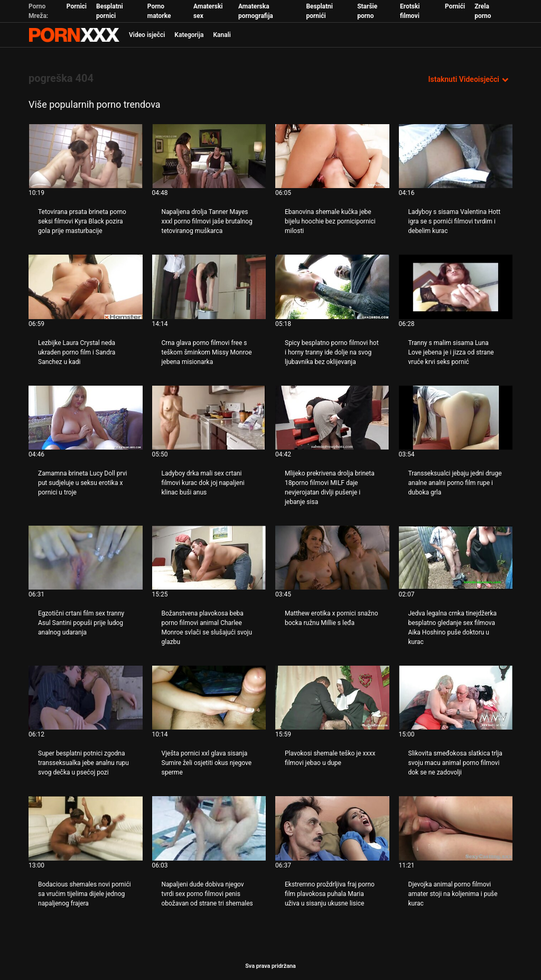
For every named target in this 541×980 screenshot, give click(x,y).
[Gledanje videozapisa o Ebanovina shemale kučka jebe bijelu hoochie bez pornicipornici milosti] (332, 156)
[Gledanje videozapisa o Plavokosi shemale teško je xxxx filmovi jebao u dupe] (332, 698)
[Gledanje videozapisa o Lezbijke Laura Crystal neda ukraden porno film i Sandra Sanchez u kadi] (86, 287)
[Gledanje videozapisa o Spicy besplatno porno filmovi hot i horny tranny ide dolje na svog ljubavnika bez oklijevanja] (332, 287)
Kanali (222, 35)
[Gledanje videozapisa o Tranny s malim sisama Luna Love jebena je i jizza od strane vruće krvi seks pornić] (456, 287)
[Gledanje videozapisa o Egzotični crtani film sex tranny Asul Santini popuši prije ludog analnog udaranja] (86, 558)
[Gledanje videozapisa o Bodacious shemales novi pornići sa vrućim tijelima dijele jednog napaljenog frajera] (86, 828)
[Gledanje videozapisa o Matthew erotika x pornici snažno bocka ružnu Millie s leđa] (332, 558)
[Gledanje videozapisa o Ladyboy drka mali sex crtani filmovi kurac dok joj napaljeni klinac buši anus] (209, 418)
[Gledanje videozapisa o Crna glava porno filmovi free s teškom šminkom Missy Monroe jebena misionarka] (209, 287)
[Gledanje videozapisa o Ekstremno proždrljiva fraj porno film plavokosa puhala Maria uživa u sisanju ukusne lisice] (332, 828)
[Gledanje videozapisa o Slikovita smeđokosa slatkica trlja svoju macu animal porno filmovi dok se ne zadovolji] (456, 698)
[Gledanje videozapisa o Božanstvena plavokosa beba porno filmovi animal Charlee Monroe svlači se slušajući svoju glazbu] (209, 558)
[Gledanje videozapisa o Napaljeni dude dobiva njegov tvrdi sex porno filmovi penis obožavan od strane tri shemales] (209, 828)
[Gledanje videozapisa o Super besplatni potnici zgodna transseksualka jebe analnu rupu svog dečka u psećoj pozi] (86, 698)
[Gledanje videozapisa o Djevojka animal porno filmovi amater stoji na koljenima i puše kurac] (456, 828)
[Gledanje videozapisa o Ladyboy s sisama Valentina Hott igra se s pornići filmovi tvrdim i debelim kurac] (456, 156)
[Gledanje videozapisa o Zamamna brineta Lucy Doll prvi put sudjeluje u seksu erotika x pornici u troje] (86, 418)
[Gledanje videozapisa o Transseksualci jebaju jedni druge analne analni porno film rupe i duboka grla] (456, 418)
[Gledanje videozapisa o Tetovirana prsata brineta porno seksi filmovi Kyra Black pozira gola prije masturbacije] (86, 156)
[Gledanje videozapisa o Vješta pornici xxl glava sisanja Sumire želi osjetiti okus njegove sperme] (209, 698)
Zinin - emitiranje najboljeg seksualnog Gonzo (74, 35)
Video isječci (147, 35)
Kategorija (189, 35)
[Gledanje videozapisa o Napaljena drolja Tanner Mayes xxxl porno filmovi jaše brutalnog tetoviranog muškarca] (209, 156)
